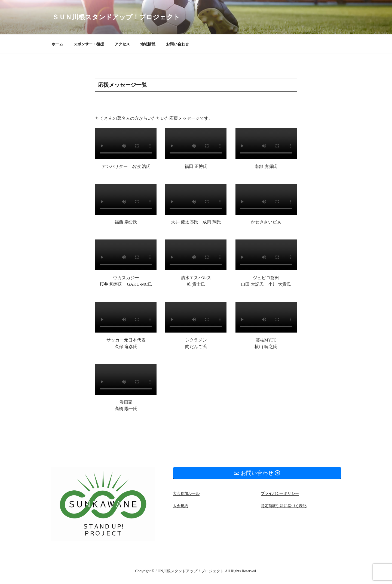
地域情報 (148, 44)
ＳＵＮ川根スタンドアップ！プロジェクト (116, 17)
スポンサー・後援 (89, 44)
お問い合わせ (177, 44)
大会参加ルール (186, 494)
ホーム (57, 44)
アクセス (122, 44)
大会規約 (180, 506)
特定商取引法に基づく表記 (284, 506)
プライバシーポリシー (280, 494)
